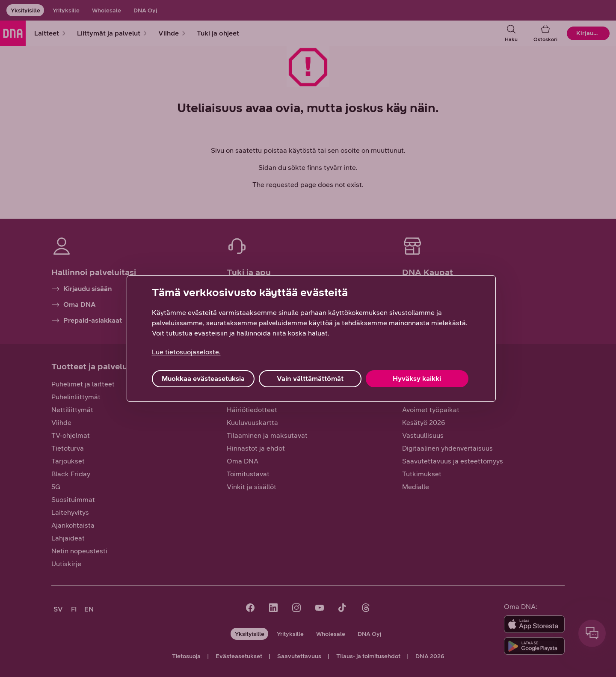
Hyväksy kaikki (417, 379)
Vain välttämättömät (310, 379)
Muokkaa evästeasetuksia (203, 379)
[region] (311, 338)
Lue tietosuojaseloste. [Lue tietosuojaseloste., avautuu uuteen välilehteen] (186, 352)
